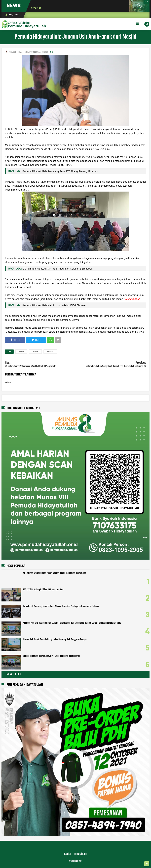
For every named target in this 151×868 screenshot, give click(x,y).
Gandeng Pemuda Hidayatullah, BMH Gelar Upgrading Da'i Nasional (51, 656)
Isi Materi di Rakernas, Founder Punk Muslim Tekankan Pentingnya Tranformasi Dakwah (61, 606)
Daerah (35, 352)
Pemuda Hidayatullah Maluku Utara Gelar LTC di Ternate (54, 305)
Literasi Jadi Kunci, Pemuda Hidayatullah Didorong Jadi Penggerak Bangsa (55, 640)
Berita (21, 352)
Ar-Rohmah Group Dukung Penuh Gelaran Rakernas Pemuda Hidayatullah (55, 573)
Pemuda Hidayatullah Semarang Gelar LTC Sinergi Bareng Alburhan (60, 171)
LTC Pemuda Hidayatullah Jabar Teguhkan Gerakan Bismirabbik (58, 269)
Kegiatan (50, 352)
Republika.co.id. (132, 299)
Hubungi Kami (81, 854)
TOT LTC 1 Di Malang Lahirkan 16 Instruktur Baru (43, 590)
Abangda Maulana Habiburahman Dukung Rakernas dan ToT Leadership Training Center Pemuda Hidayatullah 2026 (72, 623)
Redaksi (67, 854)
